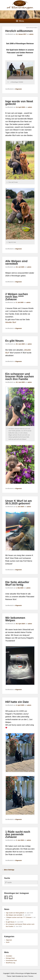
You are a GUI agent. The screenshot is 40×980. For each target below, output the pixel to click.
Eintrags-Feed (10, 958)
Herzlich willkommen (19, 31)
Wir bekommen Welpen (15, 619)
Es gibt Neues (15, 341)
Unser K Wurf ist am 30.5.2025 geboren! (19, 502)
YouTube (11, 897)
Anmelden (9, 956)
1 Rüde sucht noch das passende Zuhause (18, 834)
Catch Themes (29, 976)
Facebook (6, 897)
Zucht (8, 942)
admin (31, 34)
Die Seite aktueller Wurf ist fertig (17, 583)
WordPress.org (10, 963)
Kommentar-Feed (11, 960)
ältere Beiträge (8, 870)
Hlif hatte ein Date (17, 702)
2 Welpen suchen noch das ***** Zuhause (17, 297)
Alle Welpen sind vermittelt (16, 262)
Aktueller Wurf (11, 322)
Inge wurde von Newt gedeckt (19, 103)
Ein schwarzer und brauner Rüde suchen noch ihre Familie (20, 376)
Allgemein (18, 89)
